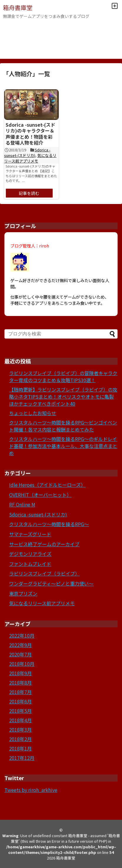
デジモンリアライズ (30, 554)
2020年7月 (20, 654)
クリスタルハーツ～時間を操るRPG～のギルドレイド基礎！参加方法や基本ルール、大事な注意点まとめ (63, 446)
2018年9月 (20, 673)
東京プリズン (23, 593)
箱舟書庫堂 (18, 7)
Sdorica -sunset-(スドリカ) (27, 153)
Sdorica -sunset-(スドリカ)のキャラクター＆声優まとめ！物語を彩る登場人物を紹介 (30, 134)
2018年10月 (22, 664)
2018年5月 (20, 711)
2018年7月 (20, 692)
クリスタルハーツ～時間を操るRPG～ (49, 524)
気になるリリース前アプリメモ (30, 158)
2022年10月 (22, 635)
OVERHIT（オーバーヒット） (40, 495)
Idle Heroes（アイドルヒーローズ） (47, 485)
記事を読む (29, 193)
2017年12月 (22, 758)
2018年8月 (20, 683)
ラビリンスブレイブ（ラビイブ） (44, 573)
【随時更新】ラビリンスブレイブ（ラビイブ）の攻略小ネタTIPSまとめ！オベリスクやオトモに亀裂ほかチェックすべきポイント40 (63, 397)
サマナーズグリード (30, 534)
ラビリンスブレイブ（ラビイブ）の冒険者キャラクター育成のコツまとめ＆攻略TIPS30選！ (63, 377)
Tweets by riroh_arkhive (31, 790)
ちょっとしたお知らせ (33, 413)
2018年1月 (20, 748)
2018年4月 (20, 720)
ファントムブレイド (30, 564)
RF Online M (22, 504)
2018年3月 (20, 730)
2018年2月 (20, 739)
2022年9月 (20, 645)
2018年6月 (20, 701)
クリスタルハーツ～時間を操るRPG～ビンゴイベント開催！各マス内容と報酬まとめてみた (63, 426)
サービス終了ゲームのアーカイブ (44, 544)
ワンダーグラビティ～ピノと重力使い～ (51, 583)
